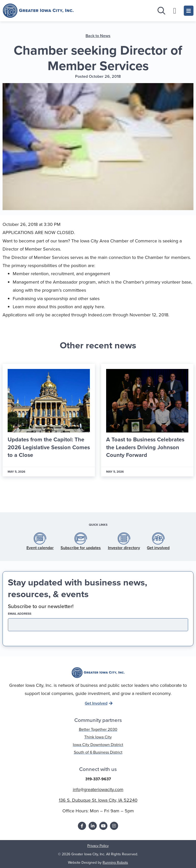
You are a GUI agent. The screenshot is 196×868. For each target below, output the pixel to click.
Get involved (158, 548)
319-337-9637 (98, 779)
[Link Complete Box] (49, 420)
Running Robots (115, 863)
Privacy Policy (98, 846)
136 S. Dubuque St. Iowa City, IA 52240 (98, 800)
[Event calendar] (40, 538)
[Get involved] (158, 538)
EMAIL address (29, 614)
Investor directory (124, 548)
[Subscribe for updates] (81, 538)
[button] (84, 497)
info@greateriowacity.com (98, 789)
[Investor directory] (124, 538)
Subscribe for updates (81, 548)
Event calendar (40, 548)
